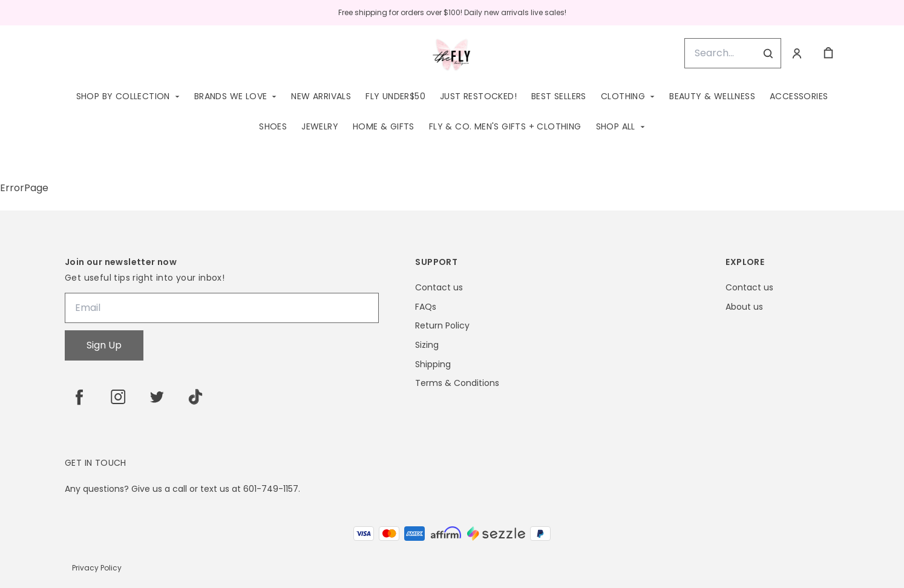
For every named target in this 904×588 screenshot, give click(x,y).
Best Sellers (559, 96)
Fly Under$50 (395, 96)
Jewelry (320, 126)
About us (744, 307)
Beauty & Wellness (712, 96)
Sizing (427, 345)
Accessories (799, 96)
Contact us (439, 288)
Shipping (433, 364)
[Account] (797, 53)
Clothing (623, 96)
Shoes (273, 126)
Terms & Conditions (457, 383)
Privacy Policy (97, 568)
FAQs (426, 307)
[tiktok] (195, 397)
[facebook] (79, 397)
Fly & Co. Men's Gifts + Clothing (505, 126)
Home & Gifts (384, 126)
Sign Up (104, 345)
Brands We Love (231, 96)
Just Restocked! (478, 96)
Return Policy (442, 326)
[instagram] (118, 397)
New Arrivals (321, 96)
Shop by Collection (123, 96)
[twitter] (157, 397)
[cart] (828, 53)
